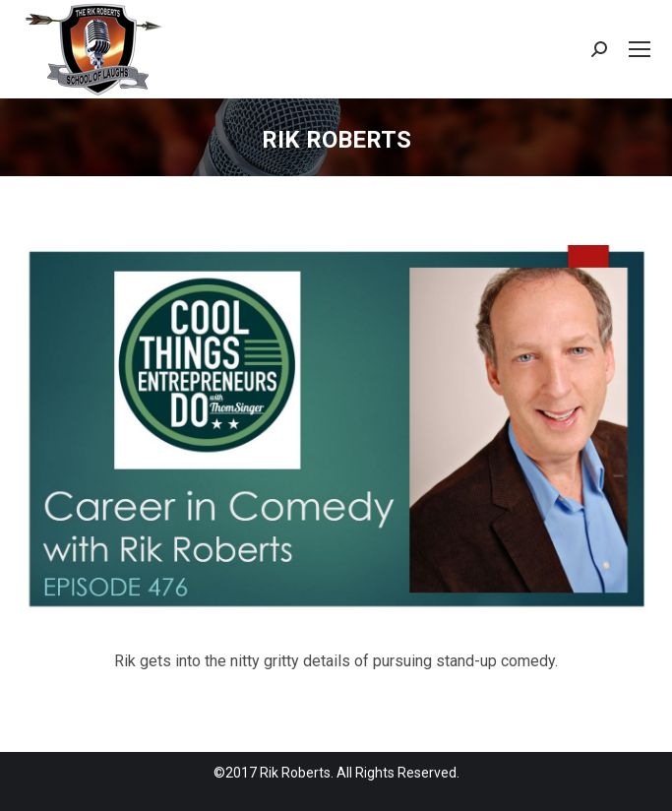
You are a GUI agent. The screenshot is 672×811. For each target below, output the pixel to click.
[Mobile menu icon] (640, 49)
